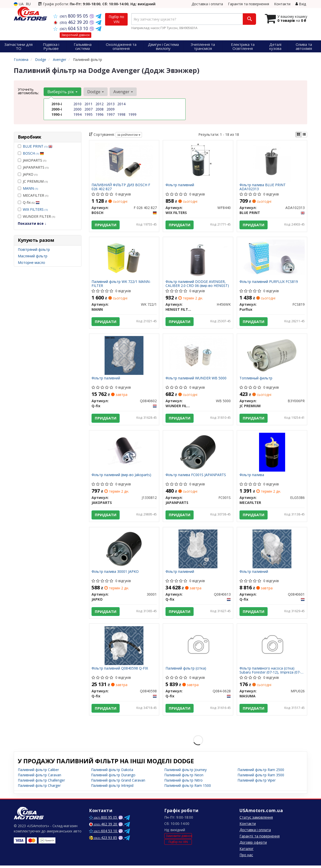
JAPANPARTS (33, 167)
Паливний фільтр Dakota (112, 772)
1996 (100, 114)
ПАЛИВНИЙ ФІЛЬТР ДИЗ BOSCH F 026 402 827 (121, 187)
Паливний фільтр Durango (113, 777)
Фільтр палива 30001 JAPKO (115, 573)
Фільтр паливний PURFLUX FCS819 (269, 282)
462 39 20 (71, 22)
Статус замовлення (256, 820)
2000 (77, 109)
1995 (89, 114)
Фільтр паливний (180, 185)
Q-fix (29, 202)
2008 (100, 109)
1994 (77, 114)
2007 (89, 109)
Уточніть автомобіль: (28, 91)
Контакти (282, 4)
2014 (121, 104)
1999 (132, 114)
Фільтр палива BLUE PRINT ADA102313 (263, 187)
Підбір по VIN (116, 19)
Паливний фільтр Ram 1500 (188, 788)
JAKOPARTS (32, 160)
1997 (111, 114)
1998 (121, 114)
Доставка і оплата (207, 4)
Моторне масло (31, 262)
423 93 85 (103, 840)
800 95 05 (71, 16)
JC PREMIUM (33, 181)
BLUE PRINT (38, 146)
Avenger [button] (123, 92)
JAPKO (28, 174)
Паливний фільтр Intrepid (112, 788)
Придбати (106, 225)
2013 (111, 104)
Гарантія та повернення (249, 4)
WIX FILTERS (35, 209)
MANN (30, 188)
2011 (89, 104)
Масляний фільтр (33, 256)
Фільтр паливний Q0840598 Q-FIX (120, 670)
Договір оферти (253, 845)
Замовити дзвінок (179, 838)
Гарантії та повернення (260, 839)
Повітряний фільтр (34, 249)
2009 (111, 109)
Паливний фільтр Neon (184, 777)
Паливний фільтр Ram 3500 (261, 777)
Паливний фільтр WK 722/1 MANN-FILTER (121, 284)
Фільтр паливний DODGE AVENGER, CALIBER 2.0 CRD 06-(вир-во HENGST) (197, 284)
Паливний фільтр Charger (39, 788)
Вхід (301, 4)
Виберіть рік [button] (62, 92)
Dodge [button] (95, 92)
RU (28, 4)
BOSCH (33, 153)
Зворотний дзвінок (75, 35)
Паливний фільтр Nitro (183, 783)
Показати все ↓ (32, 223)
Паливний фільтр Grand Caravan (118, 783)
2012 (100, 104)
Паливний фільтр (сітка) (186, 670)
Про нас (246, 857)
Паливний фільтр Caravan (39, 777)
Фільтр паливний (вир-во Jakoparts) (122, 476)
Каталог (247, 851)
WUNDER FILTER (36, 216)
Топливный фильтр (256, 379)
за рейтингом (129, 135)
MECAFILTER (33, 195)
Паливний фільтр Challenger (41, 783)
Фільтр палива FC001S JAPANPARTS (196, 476)
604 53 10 (71, 28)
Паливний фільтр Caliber (38, 772)
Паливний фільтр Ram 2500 (261, 772)
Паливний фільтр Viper (257, 783)
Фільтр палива (252, 476)
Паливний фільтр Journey (185, 772)
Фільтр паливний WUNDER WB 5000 (196, 379)
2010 (77, 104)
